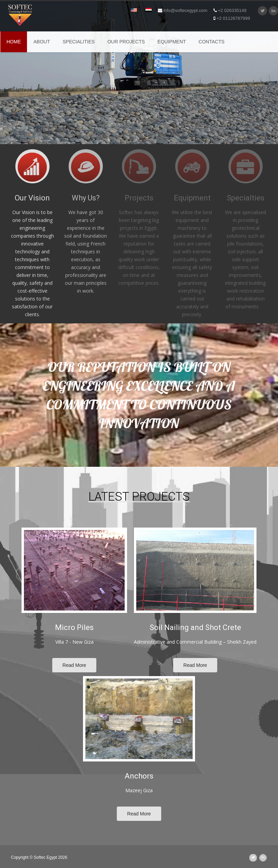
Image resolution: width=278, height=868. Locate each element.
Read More (74, 665)
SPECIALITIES (79, 42)
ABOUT (42, 42)
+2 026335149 (230, 10)
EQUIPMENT (172, 42)
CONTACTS (211, 42)
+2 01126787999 (232, 18)
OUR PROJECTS (126, 42)
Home (14, 42)
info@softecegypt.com (183, 10)
